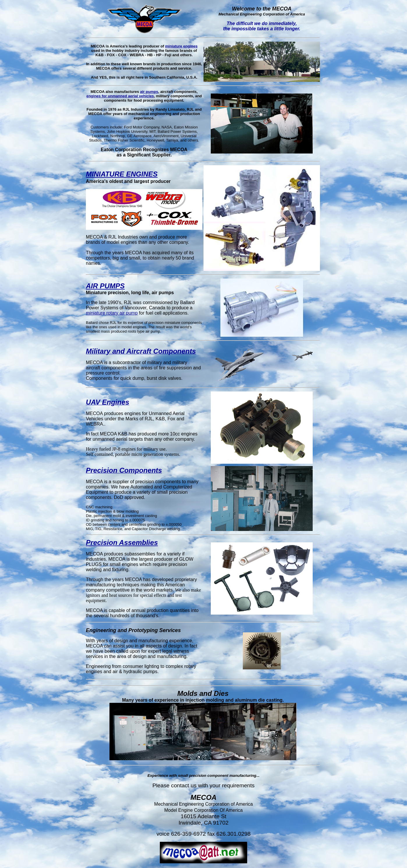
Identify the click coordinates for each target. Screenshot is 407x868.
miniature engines (181, 46)
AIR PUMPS (105, 286)
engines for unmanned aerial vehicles (120, 96)
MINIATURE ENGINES (122, 174)
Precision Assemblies (122, 542)
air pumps (149, 92)
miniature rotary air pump (112, 313)
